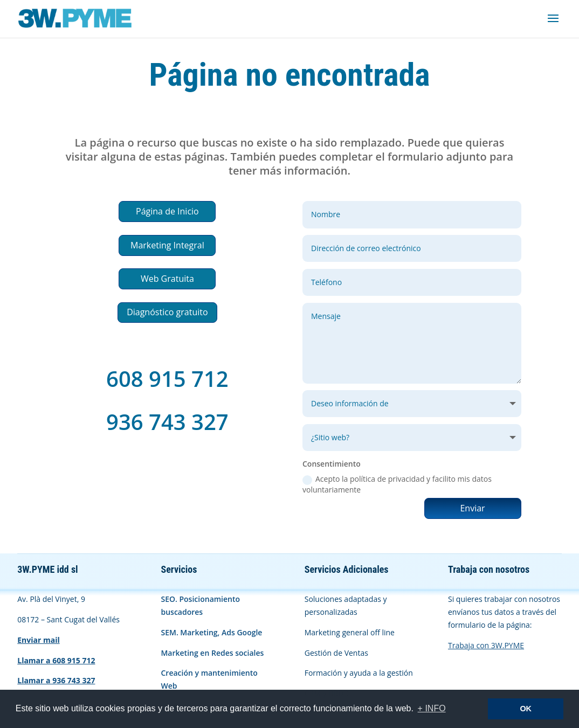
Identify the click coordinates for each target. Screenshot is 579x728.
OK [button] (526, 709)
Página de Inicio (167, 211)
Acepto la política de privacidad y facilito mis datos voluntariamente (397, 484)
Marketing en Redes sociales (212, 653)
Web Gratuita (167, 279)
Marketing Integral (167, 245)
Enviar (472, 508)
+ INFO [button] (432, 708)
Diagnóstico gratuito (167, 312)
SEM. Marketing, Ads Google (211, 632)
